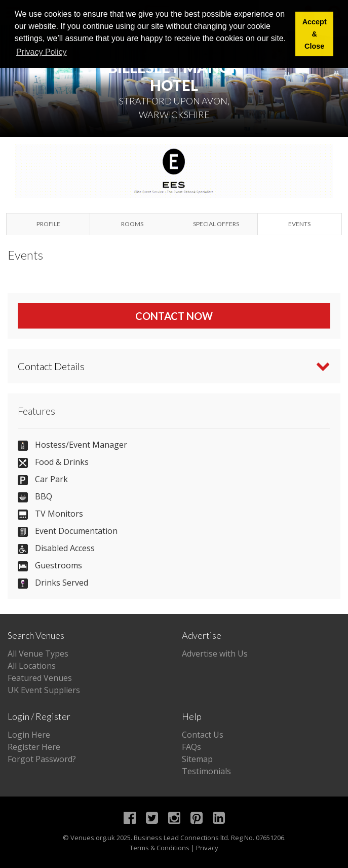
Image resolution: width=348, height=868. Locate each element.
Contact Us (203, 735)
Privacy (207, 848)
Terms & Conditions (160, 848)
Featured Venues (40, 678)
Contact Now (174, 316)
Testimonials (206, 771)
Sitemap (197, 759)
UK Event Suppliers (44, 690)
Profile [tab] (48, 224)
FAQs (191, 747)
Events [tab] (299, 224)
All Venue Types (38, 654)
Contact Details (51, 366)
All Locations (32, 666)
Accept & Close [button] (315, 34)
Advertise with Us (215, 654)
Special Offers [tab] (216, 224)
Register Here (34, 747)
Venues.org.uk (93, 838)
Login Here (29, 735)
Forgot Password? (42, 759)
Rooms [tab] (132, 224)
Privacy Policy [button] (42, 52)
